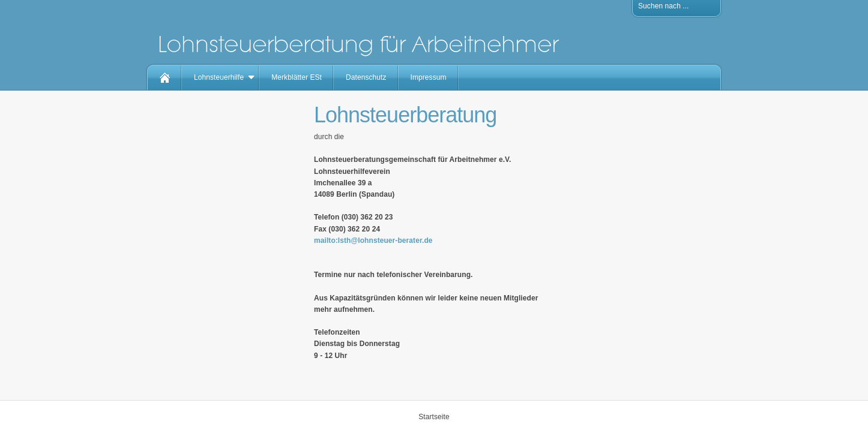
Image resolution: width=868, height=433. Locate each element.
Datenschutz (366, 77)
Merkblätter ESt (297, 77)
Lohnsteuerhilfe (219, 77)
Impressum (429, 77)
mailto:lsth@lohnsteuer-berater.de (373, 240)
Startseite (434, 417)
